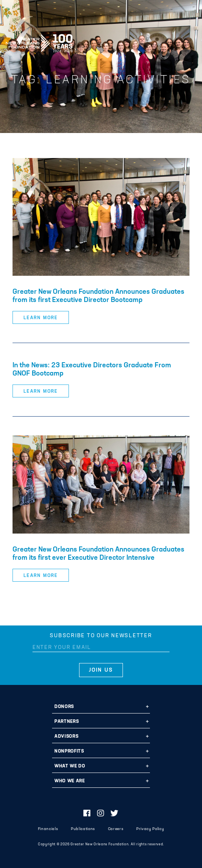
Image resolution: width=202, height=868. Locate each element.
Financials (48, 829)
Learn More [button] (41, 318)
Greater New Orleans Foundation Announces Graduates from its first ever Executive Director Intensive (98, 554)
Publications (83, 829)
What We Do (70, 766)
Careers (116, 829)
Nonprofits (69, 751)
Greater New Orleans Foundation (39, 41)
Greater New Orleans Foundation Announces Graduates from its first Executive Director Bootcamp (98, 296)
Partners (67, 722)
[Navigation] (189, 42)
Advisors (66, 737)
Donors (64, 707)
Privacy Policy (150, 829)
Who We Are (70, 781)
